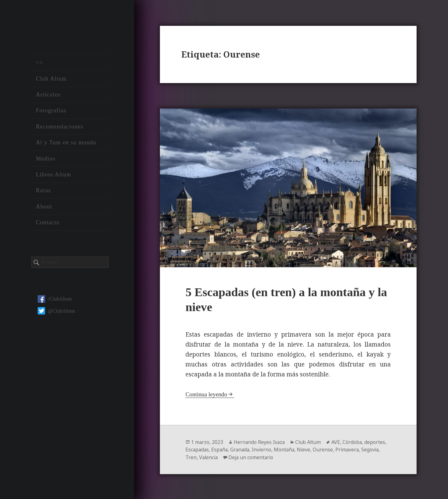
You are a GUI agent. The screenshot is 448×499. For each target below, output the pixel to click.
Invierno (264, 449)
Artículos (48, 96)
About (44, 207)
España (221, 449)
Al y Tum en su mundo (66, 143)
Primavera (351, 449)
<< (39, 63)
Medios (46, 159)
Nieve (307, 449)
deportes (377, 442)
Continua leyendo (206, 394)
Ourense (327, 449)
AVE (338, 442)
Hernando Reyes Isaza (260, 442)
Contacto (48, 223)
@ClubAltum (56, 312)
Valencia (209, 457)
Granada (242, 449)
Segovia (375, 449)
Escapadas (198, 449)
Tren (191, 457)
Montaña (287, 449)
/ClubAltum (55, 300)
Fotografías (51, 111)
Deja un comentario (253, 457)
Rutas (43, 191)
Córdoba (354, 442)
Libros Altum (54, 175)
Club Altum (51, 79)
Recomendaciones (60, 127)
